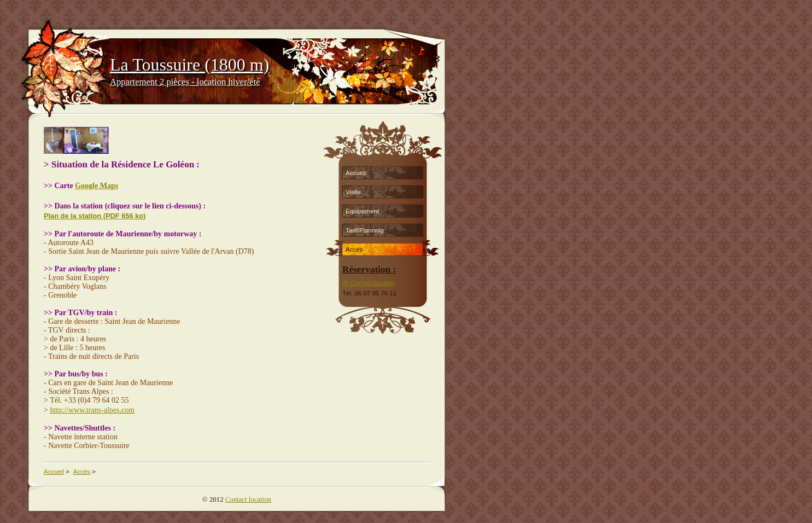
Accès (354, 249)
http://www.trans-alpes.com (92, 410)
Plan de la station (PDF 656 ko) (95, 216)
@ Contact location (369, 283)
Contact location (248, 499)
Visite (353, 192)
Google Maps (97, 186)
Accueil (356, 173)
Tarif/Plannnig (365, 230)
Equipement (362, 211)
